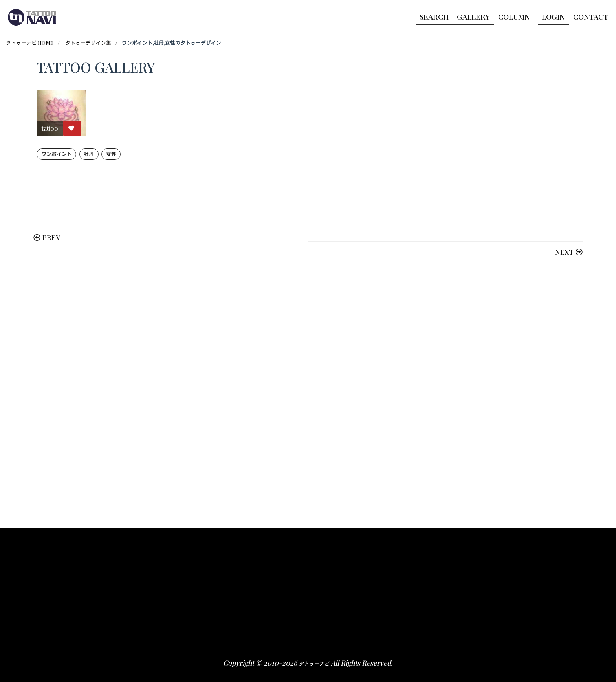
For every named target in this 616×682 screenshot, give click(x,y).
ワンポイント (57, 154)
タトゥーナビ (314, 663)
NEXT (564, 252)
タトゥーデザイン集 (88, 43)
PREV (51, 237)
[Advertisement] (272, 393)
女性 (111, 154)
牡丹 (89, 154)
